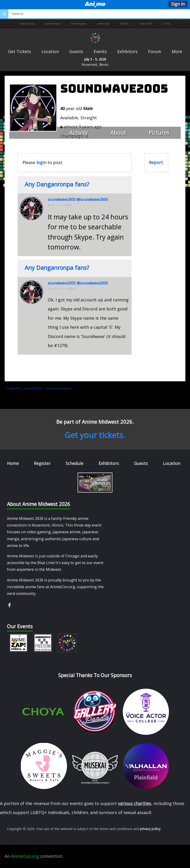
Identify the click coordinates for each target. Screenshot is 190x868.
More (177, 51)
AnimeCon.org (27, 24)
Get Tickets (20, 51)
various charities (135, 803)
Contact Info (13, 388)
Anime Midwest (53, 24)
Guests (76, 51)
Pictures (159, 133)
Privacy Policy (33, 388)
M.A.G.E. (125, 24)
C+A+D (166, 24)
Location (50, 51)
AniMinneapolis (79, 24)
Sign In (178, 4)
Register (42, 463)
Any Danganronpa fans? (57, 184)
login (41, 162)
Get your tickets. (95, 435)
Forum (155, 51)
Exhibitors (127, 51)
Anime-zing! (103, 24)
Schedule (74, 463)
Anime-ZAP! (146, 24)
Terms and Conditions (59, 388)
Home (13, 463)
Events (100, 51)
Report (156, 162)
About (118, 133)
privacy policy (150, 829)
